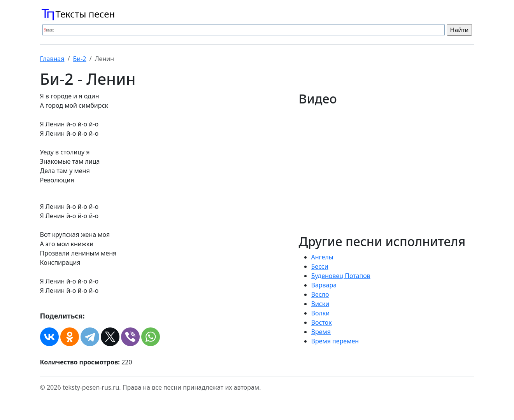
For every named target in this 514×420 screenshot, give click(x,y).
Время (321, 332)
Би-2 (79, 59)
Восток (322, 322)
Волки (321, 313)
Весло (320, 294)
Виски (320, 304)
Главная (52, 59)
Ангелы (322, 257)
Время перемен (335, 341)
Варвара (324, 285)
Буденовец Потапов (341, 276)
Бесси (320, 266)
